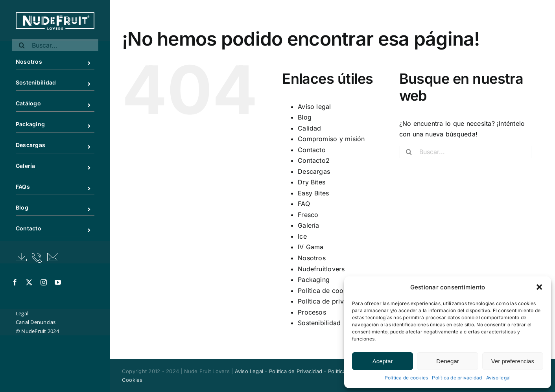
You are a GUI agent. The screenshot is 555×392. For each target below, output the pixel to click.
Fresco (308, 215)
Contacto (61, 229)
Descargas (61, 146)
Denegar (448, 361)
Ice (302, 236)
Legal (22, 313)
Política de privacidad (457, 378)
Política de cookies (407, 378)
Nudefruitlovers (321, 269)
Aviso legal (499, 378)
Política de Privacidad (296, 371)
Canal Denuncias (36, 322)
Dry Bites (312, 182)
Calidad (310, 128)
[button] (539, 287)
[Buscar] (22, 45)
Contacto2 (314, 160)
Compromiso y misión (331, 139)
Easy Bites (313, 193)
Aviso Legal (249, 371)
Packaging (61, 125)
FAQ (304, 204)
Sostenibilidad (61, 83)
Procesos (312, 312)
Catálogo (61, 104)
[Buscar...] (55, 45)
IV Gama (311, 247)
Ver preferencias (513, 361)
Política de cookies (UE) (335, 291)
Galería (61, 167)
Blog (61, 208)
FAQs (61, 187)
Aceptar (383, 361)
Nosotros (61, 62)
